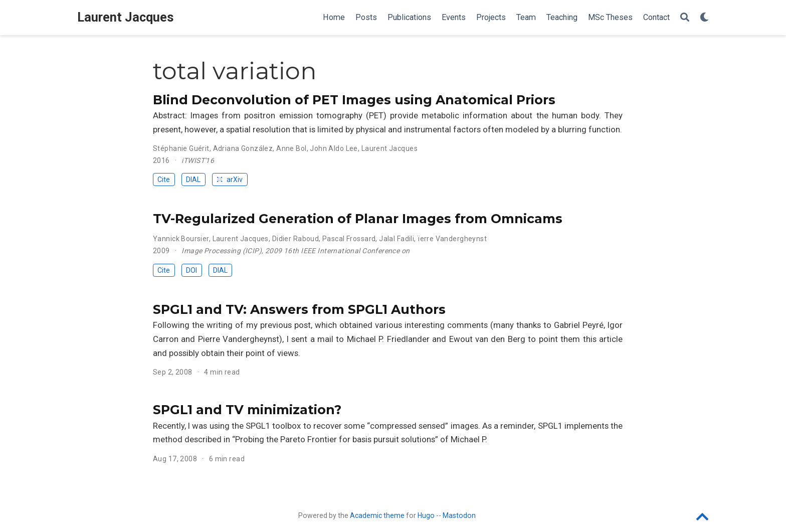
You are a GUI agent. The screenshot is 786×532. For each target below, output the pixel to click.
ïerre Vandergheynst (452, 239)
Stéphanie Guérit (181, 148)
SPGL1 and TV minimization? (247, 410)
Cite (164, 180)
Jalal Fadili (397, 239)
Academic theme (377, 515)
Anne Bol (291, 148)
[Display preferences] (704, 18)
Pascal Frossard (349, 239)
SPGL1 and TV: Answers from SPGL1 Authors (299, 309)
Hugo (426, 515)
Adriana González (243, 148)
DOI (191, 270)
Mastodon (459, 515)
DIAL (193, 180)
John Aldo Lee (334, 148)
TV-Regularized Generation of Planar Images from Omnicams (358, 219)
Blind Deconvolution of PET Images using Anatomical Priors (354, 100)
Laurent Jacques (126, 17)
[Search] (685, 18)
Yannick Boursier (181, 239)
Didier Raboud (296, 239)
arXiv (230, 180)
